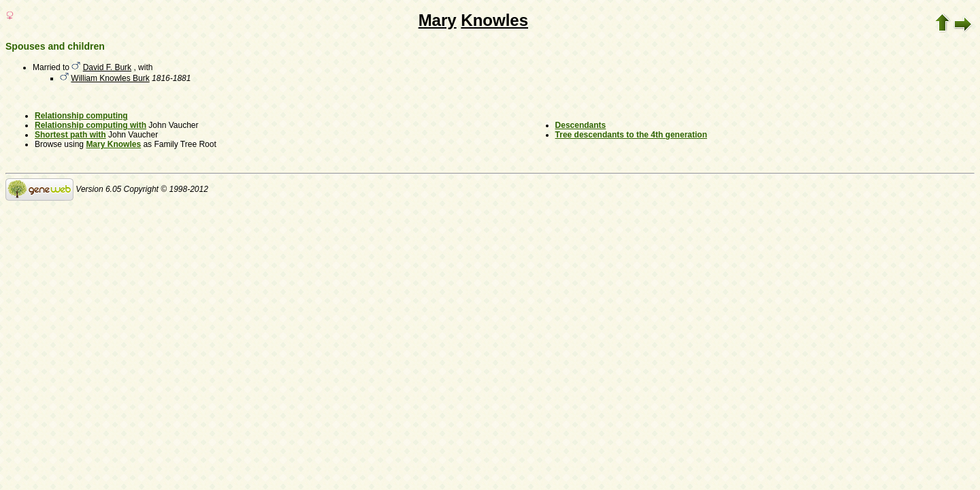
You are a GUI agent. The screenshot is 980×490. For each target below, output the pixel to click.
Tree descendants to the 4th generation (631, 135)
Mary (438, 20)
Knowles (494, 20)
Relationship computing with (91, 125)
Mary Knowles (113, 144)
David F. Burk (107, 67)
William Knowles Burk (110, 78)
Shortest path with (70, 135)
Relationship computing (81, 116)
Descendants (581, 125)
